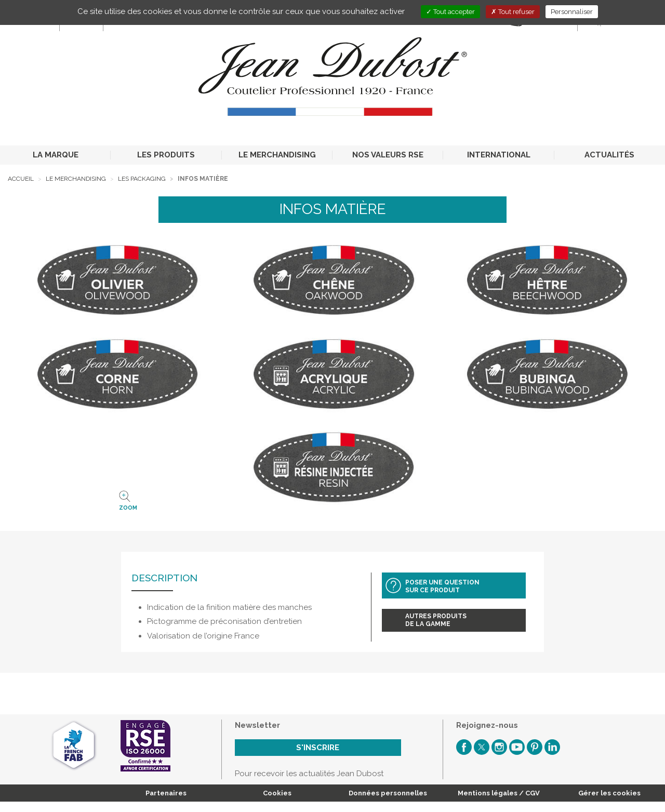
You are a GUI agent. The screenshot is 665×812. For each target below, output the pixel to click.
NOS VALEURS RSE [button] (388, 155)
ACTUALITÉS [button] (609, 155)
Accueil (21, 179)
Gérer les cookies (609, 793)
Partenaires (166, 793)
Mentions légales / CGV (499, 793)
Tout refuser (513, 12)
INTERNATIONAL (499, 155)
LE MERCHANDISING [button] (277, 155)
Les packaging (142, 179)
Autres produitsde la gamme (436, 620)
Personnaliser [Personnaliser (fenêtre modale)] (572, 12)
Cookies (277, 793)
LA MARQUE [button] (56, 155)
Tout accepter (450, 12)
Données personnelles (388, 793)
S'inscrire (318, 748)
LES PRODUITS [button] (166, 155)
